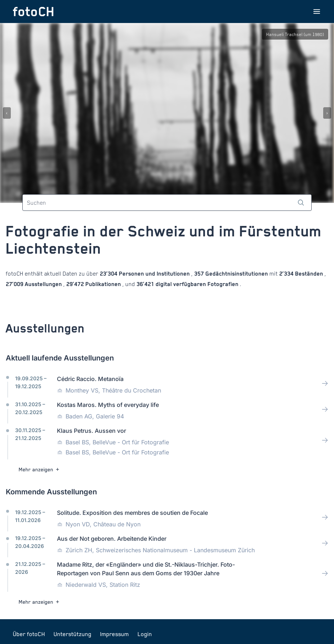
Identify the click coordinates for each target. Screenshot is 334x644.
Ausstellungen (43, 284)
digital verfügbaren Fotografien (197, 284)
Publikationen (103, 284)
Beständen (309, 274)
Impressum (115, 634)
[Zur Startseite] (33, 12)
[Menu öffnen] (317, 12)
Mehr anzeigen (40, 469)
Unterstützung (73, 634)
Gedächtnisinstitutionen (237, 274)
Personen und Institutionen (154, 274)
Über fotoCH (29, 634)
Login (145, 634)
